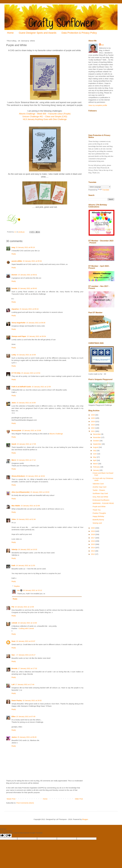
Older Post (79, 799)
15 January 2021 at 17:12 (26, 460)
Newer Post (11, 799)
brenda (14, 288)
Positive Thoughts (99, 513)
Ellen (14, 716)
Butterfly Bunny (98, 520)
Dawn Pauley (17, 700)
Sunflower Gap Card (100, 493)
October (96, 441)
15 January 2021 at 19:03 (40, 492)
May (95, 457)
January (96, 470)
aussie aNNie (17, 261)
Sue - (14, 655)
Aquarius (15, 309)
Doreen (14, 275)
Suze (13, 641)
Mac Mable (16, 506)
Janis (14, 403)
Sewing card (97, 523)
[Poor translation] (8, 836)
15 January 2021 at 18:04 (35, 476)
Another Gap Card (100, 487)
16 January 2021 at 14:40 (27, 623)
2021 (93, 431)
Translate (103, 190)
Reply (14, 254)
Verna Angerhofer (19, 323)
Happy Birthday (98, 516)
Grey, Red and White (100, 497)
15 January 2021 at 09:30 (36, 323)
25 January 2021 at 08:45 (27, 737)
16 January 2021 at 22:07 (26, 641)
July (95, 450)
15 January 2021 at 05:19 (25, 247)
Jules (14, 519)
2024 (93, 421)
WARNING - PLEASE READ (103, 503)
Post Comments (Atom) (25, 803)
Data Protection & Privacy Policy (79, 33)
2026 (93, 415)
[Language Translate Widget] (100, 187)
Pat (13, 607)
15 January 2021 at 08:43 (27, 288)
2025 (93, 418)
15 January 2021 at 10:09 (26, 355)
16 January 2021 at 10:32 (28, 549)
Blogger (85, 819)
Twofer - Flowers (99, 490)
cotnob (14, 623)
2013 (93, 551)
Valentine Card (98, 484)
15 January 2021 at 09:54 (36, 336)
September (97, 444)
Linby (14, 355)
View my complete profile (98, 105)
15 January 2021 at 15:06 (31, 430)
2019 (93, 531)
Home (10, 33)
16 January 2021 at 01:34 (26, 519)
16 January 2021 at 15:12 (32, 590)
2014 (93, 547)
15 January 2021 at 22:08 (30, 506)
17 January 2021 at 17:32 (28, 668)
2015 (93, 544)
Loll (13, 684)
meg (13, 247)
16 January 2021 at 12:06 (24, 607)
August (96, 447)
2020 (93, 528)
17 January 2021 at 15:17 (26, 655)
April (95, 460)
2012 (93, 554)
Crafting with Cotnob (26, 628)
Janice (14, 737)
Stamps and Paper (19, 336)
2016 (93, 541)
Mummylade (16, 430)
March (96, 464)
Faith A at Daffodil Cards (21, 387)
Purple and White (99, 506)
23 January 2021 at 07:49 (26, 716)
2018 (93, 534)
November (97, 437)
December (97, 434)
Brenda (14, 668)
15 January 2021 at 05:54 (32, 261)
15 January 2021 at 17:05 (26, 444)
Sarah (14, 444)
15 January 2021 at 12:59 (41, 387)
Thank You (97, 510)
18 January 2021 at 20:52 (32, 700)
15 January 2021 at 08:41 (28, 275)
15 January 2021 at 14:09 (26, 403)
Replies (17, 586)
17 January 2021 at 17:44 (25, 684)
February (97, 467)
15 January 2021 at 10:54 (31, 373)
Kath (13, 565)
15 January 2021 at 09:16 (29, 309)
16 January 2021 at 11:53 (25, 565)
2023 (93, 425)
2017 (93, 538)
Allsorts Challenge (56, 434)
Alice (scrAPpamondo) (21, 492)
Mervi (14, 460)
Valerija (14, 549)
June (95, 454)
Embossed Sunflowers (101, 500)
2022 (93, 428)
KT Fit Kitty (16, 373)
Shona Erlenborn (18, 476)
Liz (18, 590)
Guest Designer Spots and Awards (38, 33)
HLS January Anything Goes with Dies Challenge (45, 119)
